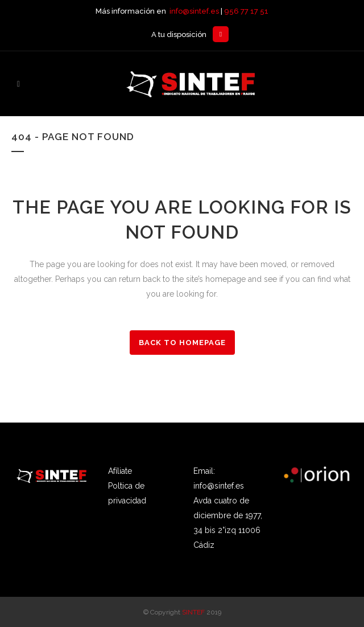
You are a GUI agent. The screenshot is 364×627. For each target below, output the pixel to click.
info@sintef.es (194, 11)
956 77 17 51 (246, 11)
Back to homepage (182, 343)
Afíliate (120, 471)
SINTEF (193, 612)
